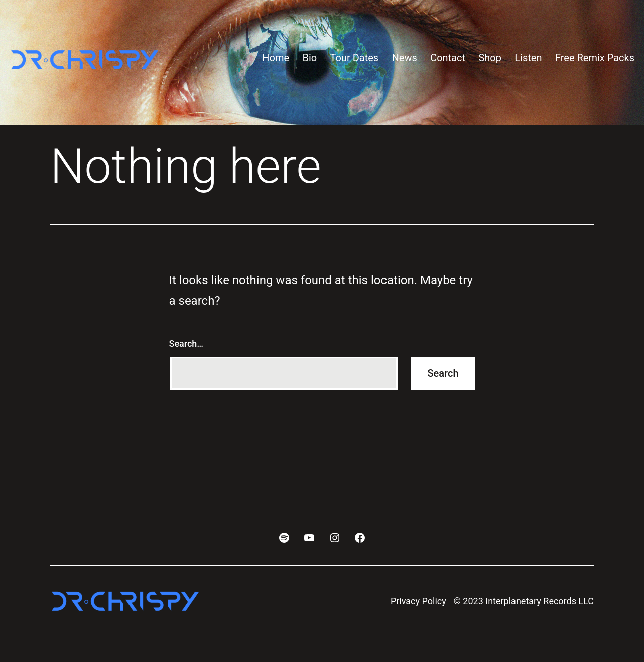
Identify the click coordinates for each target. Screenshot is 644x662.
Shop (490, 58)
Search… (186, 343)
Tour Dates (355, 58)
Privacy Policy (418, 601)
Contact (448, 58)
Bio (309, 58)
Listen (528, 58)
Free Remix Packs (595, 58)
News (405, 58)
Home (276, 58)
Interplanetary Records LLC (540, 601)
